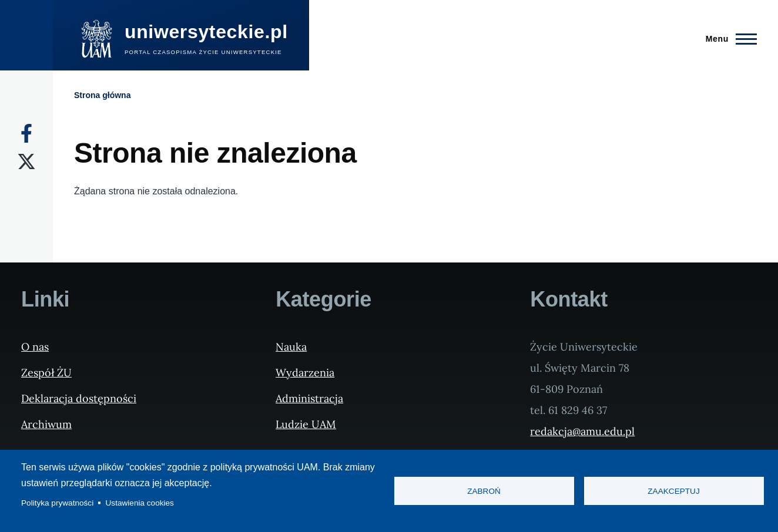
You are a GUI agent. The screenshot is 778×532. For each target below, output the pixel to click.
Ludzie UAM (306, 424)
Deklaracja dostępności (79, 398)
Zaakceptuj (673, 491)
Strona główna (102, 95)
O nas (35, 347)
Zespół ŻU (46, 373)
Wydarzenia (305, 373)
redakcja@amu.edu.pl (582, 431)
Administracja (309, 398)
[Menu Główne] (728, 39)
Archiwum (46, 424)
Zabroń (484, 491)
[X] (26, 161)
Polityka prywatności (57, 503)
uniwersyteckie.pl (206, 32)
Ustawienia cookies (140, 503)
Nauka (291, 347)
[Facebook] (26, 133)
